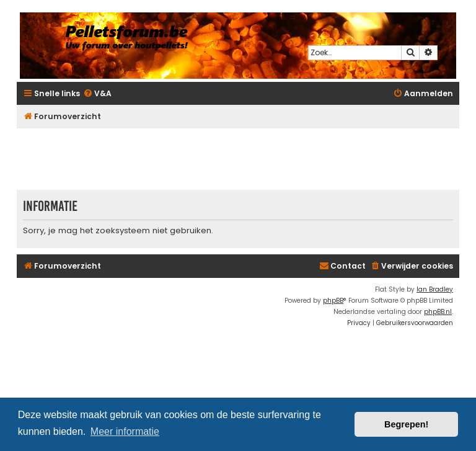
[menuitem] (97, 94)
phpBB (333, 301)
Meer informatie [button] (125, 431)
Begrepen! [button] (406, 424)
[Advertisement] (242, 159)
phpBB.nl (438, 312)
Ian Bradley (435, 289)
